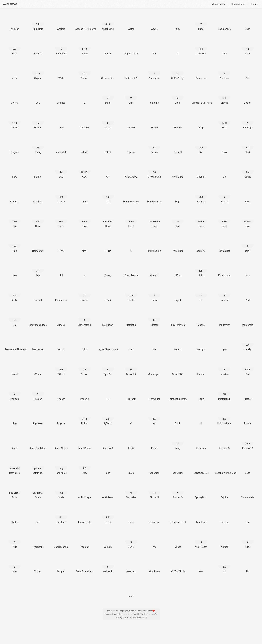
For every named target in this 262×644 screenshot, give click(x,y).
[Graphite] (15, 195)
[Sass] (248, 466)
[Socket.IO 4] (178, 491)
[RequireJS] (224, 442)
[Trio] (248, 515)
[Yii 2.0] (224, 565)
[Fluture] (38, 170)
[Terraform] (201, 515)
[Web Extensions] (85, 565)
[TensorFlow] (154, 515)
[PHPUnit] (131, 392)
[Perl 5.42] (248, 368)
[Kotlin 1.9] (15, 294)
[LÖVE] (248, 294)
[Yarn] (201, 565)
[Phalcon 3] (38, 392)
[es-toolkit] (61, 146)
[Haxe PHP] (224, 220)
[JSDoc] (178, 269)
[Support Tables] (131, 47)
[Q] (131, 417)
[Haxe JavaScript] (154, 220)
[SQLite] (224, 491)
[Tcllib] (131, 515)
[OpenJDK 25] (131, 368)
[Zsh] (131, 589)
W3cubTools (218, 4)
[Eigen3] (154, 121)
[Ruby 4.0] (85, 466)
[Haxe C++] (15, 220)
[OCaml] (38, 368)
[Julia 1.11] (201, 269)
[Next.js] (61, 343)
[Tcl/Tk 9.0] (108, 515)
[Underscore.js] (61, 540)
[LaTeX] (108, 294)
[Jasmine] (201, 244)
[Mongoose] (38, 343)
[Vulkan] (38, 565)
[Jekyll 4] (248, 244)
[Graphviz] (38, 195)
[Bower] (108, 47)
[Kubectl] (38, 294)
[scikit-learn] (108, 491)
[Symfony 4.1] (61, 515)
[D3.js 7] (108, 96)
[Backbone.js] (224, 22)
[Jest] (15, 269)
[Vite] (154, 540)
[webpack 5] (108, 565)
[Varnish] (108, 540)
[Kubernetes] (61, 294)
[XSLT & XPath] (178, 565)
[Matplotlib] (131, 318)
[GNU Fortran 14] (154, 170)
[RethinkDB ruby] (61, 466)
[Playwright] (154, 392)
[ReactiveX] (108, 442)
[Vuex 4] (248, 540)
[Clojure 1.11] (38, 72)
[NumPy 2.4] (248, 343)
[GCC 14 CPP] (85, 170)
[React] (15, 442)
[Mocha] (201, 318)
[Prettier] (248, 392)
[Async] (154, 22)
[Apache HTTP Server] (85, 22)
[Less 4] (154, 294)
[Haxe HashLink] (108, 220)
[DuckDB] (131, 121)
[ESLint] (108, 146)
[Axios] (178, 22)
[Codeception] (108, 72)
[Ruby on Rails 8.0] (224, 417)
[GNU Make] (178, 170)
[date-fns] (154, 96)
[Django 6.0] (224, 96)
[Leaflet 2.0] (131, 294)
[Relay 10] (178, 442)
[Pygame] (61, 417)
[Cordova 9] (224, 72)
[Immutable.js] (154, 244)
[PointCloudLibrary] (178, 392)
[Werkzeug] (131, 565)
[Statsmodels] (248, 491)
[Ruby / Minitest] (178, 318)
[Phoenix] (85, 392)
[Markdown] (108, 318)
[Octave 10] (85, 368)
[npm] (224, 343)
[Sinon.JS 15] (154, 491)
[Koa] (248, 269)
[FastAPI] (178, 146)
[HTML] (61, 244)
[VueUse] (224, 540)
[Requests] (201, 442)
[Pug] (15, 417)
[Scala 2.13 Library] (15, 491)
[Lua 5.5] (15, 318)
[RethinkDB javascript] (15, 466)
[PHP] (108, 392)
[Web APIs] (85, 121)
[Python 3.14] (85, 417)
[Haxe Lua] (178, 220)
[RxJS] (131, 466)
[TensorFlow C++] (178, 515)
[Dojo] (61, 121)
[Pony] (201, 392)
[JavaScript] (224, 244)
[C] (178, 47)
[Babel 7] (201, 22)
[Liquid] (178, 294)
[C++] (248, 72)
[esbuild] (85, 146)
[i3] (131, 244)
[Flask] (224, 146)
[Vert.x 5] (131, 540)
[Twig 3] (15, 540)
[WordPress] (154, 565)
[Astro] (131, 22)
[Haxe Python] (248, 220)
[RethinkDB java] (248, 442)
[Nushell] (15, 368)
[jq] (85, 269)
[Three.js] (224, 515)
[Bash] (248, 22)
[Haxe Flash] (85, 220)
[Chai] (224, 47)
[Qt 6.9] (154, 417)
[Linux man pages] (38, 318)
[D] (85, 96)
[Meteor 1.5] (154, 318)
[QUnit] (178, 417)
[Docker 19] (38, 121)
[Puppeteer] (38, 417)
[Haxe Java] (131, 220)
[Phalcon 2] (15, 392)
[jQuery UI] (154, 269)
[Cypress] (61, 96)
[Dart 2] (131, 96)
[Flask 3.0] (248, 146)
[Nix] (154, 343)
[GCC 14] (61, 170)
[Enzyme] (15, 146)
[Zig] (248, 565)
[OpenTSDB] (178, 368)
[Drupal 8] (108, 121)
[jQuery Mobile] (131, 269)
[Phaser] (61, 392)
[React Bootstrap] (38, 442)
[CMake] (61, 72)
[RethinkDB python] (38, 466)
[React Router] (85, 442)
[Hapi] (178, 195)
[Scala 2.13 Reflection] (38, 491)
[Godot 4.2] (248, 170)
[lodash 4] (224, 294)
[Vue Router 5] (201, 540)
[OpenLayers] (154, 368)
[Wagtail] (61, 565)
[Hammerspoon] (131, 195)
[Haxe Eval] (61, 220)
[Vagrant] (85, 540)
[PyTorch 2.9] (108, 417)
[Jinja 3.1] (38, 269)
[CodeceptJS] (131, 72)
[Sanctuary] (178, 466)
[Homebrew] (38, 244)
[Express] (131, 146)
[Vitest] (178, 540)
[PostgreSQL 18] (224, 392)
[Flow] (15, 170)
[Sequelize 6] (131, 491)
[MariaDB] (61, 318)
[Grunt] (85, 195)
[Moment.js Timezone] (15, 343)
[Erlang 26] (38, 146)
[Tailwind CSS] (85, 515)
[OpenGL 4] (108, 368)
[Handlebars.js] (154, 195)
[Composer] (201, 72)
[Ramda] (248, 417)
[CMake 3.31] (85, 72)
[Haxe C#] (38, 220)
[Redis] (131, 442)
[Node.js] (178, 343)
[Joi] (61, 269)
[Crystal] (15, 96)
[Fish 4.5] (201, 146)
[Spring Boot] (201, 491)
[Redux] (154, 442)
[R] (201, 417)
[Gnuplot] (201, 170)
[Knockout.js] (224, 269)
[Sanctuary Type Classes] (224, 466)
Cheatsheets (238, 4)
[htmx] (85, 244)
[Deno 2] (178, 96)
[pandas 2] (224, 368)
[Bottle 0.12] (85, 47)
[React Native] (61, 442)
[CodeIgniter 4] (154, 72)
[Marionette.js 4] (85, 318)
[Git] (108, 170)
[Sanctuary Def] (201, 466)
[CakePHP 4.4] (201, 47)
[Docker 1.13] (15, 121)
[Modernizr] (224, 318)
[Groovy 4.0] (61, 195)
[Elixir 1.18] (224, 121)
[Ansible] (61, 22)
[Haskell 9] (224, 195)
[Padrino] (201, 368)
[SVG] (38, 515)
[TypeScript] (38, 540)
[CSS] (38, 96)
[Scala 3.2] (61, 491)
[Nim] (131, 343)
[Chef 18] (248, 47)
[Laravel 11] (85, 294)
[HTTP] (108, 244)
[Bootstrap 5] (61, 47)
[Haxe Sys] (15, 244)
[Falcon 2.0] (154, 146)
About (254, 4)
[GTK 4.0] (108, 195)
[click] (15, 72)
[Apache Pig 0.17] (108, 22)
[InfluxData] (178, 244)
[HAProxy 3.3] (201, 195)
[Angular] (15, 22)
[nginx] (85, 343)
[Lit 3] (201, 294)
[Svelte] (15, 515)
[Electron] (178, 121)
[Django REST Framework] (201, 96)
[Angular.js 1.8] (38, 22)
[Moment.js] (248, 318)
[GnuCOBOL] (131, 170)
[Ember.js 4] (248, 121)
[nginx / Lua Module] (108, 343)
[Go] (224, 170)
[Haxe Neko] (201, 220)
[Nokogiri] (201, 343)
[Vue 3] (15, 565)
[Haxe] (248, 195)
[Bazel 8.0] (15, 47)
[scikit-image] (85, 491)
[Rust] (108, 466)
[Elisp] (201, 121)
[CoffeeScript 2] (178, 72)
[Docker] (248, 96)
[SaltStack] (154, 466)
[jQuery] (108, 269)
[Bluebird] (38, 47)
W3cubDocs (10, 4)
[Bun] (154, 47)
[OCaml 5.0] (61, 368)
